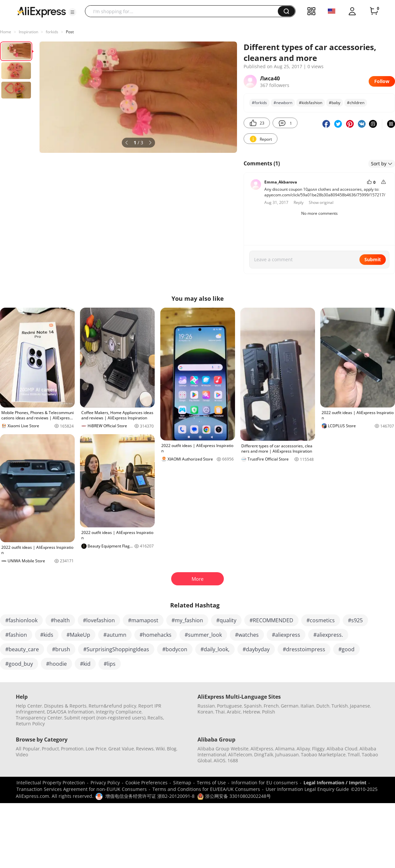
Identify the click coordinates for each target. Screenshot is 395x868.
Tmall (354, 755)
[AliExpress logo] (41, 12)
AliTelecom (240, 755)
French (271, 706)
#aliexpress (286, 635)
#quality (226, 620)
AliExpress (262, 749)
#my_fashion (187, 620)
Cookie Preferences (146, 783)
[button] (72, 12)
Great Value (121, 749)
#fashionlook (21, 620)
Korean (205, 712)
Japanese (360, 706)
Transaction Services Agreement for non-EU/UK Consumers (82, 789)
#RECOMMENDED (271, 620)
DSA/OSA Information (70, 712)
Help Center (29, 706)
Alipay (303, 749)
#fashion (16, 635)
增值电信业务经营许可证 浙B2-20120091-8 (150, 796)
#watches (247, 635)
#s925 (355, 620)
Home (6, 32)
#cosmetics (321, 620)
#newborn (283, 103)
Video (22, 755)
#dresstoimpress (304, 649)
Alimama (285, 749)
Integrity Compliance (119, 712)
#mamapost (143, 620)
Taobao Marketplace (323, 755)
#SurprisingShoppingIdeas (116, 649)
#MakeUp (78, 635)
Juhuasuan (287, 755)
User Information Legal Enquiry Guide (307, 789)
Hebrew (251, 712)
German (290, 706)
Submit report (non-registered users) (105, 718)
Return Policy (30, 724)
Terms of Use (211, 783)
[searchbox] (184, 11)
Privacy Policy (105, 783)
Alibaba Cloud (342, 749)
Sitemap (182, 783)
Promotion (72, 749)
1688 (233, 760)
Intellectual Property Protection (51, 783)
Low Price (96, 749)
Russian (206, 706)
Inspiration (28, 32)
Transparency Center (39, 718)
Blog (172, 749)
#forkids (259, 103)
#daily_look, (215, 649)
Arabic (234, 712)
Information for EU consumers (265, 783)
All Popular (28, 749)
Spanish (253, 706)
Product (50, 749)
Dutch (323, 706)
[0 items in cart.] (374, 11)
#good (346, 649)
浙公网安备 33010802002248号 (234, 796)
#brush (61, 649)
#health (60, 620)
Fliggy (318, 749)
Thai (220, 712)
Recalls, (156, 718)
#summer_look (203, 635)
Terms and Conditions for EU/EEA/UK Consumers (206, 789)
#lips (110, 664)
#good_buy (19, 664)
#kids (47, 635)
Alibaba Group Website (223, 749)
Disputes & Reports (65, 706)
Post (70, 32)
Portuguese (229, 706)
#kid (85, 664)
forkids (52, 32)
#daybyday (256, 649)
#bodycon (175, 649)
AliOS (220, 760)
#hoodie (56, 664)
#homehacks (156, 635)
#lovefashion (99, 620)
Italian (307, 706)
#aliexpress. (328, 635)
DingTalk (264, 755)
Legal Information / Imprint (335, 783)
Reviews (145, 749)
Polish (269, 712)
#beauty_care (22, 649)
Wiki (160, 749)
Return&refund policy (112, 706)
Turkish (340, 706)
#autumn (115, 635)
